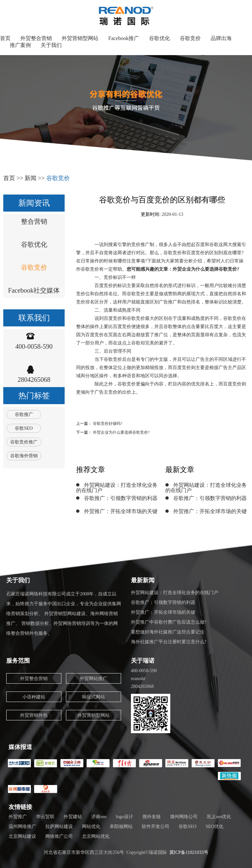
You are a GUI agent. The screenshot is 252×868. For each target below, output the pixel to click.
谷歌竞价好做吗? (107, 424)
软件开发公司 (156, 827)
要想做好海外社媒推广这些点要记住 (168, 632)
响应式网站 (94, 697)
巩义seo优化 (219, 817)
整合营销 (34, 221)
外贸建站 (73, 817)
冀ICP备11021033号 (189, 852)
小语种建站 (34, 697)
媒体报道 (20, 747)
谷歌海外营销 (24, 456)
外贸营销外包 (34, 715)
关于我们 (51, 45)
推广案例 (20, 45)
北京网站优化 (96, 836)
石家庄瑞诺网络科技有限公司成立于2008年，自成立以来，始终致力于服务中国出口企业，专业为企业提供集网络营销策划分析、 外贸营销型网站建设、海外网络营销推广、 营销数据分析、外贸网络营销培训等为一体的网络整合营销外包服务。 (64, 614)
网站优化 (91, 827)
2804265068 (34, 380)
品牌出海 (221, 38)
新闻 (31, 178)
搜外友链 (152, 817)
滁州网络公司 (184, 817)
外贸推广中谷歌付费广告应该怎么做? (169, 622)
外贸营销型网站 (80, 38)
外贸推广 (18, 817)
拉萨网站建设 (59, 827)
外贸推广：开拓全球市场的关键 (121, 511)
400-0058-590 (34, 346)
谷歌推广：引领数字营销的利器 (121, 498)
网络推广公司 (59, 836)
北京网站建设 (22, 836)
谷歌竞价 (190, 38)
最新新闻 (143, 580)
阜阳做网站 (121, 827)
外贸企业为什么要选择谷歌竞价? (121, 432)
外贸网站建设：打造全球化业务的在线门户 (117, 488)
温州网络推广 (22, 827)
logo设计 (125, 817)
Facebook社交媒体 (34, 290)
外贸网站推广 (94, 679)
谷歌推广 (24, 414)
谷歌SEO (24, 428)
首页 (5, 38)
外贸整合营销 (36, 38)
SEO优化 (215, 827)
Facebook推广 (124, 38)
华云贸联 (45, 817)
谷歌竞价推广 (24, 442)
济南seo (99, 817)
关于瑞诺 (143, 661)
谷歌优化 (159, 38)
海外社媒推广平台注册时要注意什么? (169, 642)
